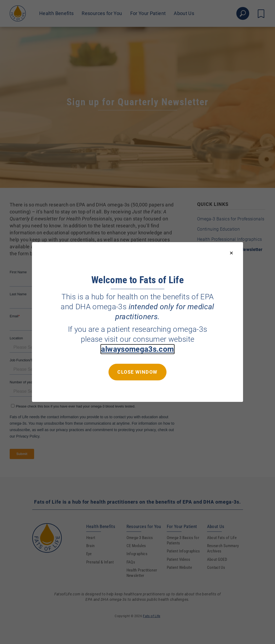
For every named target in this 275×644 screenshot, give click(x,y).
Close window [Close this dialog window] (137, 372)
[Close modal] (231, 253)
